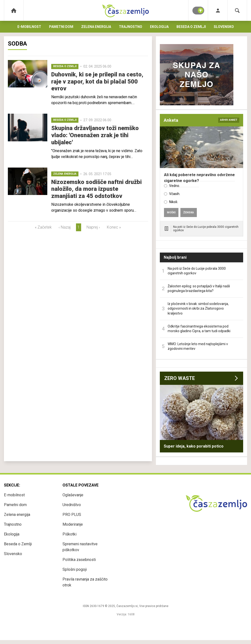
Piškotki (69, 534)
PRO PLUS (72, 515)
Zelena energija (96, 27)
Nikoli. (174, 202)
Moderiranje (73, 524)
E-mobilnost (29, 27)
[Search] (237, 10)
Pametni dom (61, 27)
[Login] (218, 10)
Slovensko (224, 27)
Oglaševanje (73, 495)
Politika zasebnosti (79, 560)
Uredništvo (72, 505)
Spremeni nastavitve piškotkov (80, 547)
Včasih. (175, 194)
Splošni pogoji (75, 569)
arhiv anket (229, 120)
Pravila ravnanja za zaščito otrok (85, 582)
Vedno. (175, 186)
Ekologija (159, 27)
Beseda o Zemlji (191, 27)
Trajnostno (131, 27)
